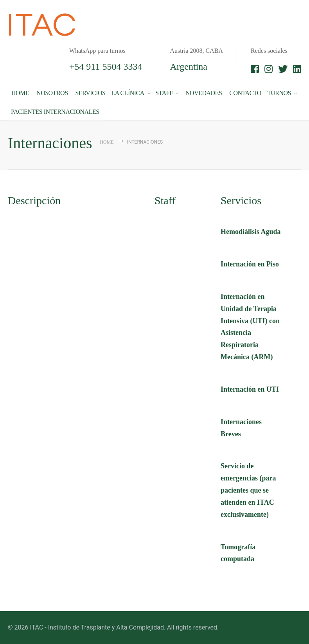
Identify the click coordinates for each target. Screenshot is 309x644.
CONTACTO (245, 91)
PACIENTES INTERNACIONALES (55, 110)
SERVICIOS (91, 91)
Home (107, 142)
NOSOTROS (52, 91)
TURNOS (279, 91)
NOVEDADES (204, 91)
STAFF (164, 91)
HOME (20, 91)
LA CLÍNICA (128, 91)
